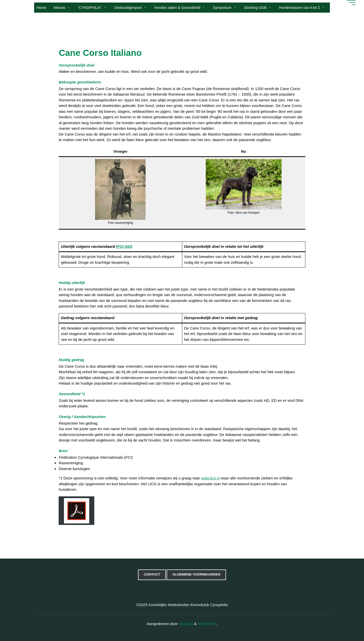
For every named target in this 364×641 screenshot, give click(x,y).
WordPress (207, 624)
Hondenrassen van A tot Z (302, 8)
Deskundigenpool (130, 8)
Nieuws (62, 8)
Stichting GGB (258, 8)
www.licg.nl (210, 478)
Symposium (225, 8)
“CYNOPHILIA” (92, 8)
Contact (152, 574)
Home (41, 8)
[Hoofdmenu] (350, 3)
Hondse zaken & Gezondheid (180, 8)
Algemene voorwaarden (196, 574)
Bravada (185, 624)
